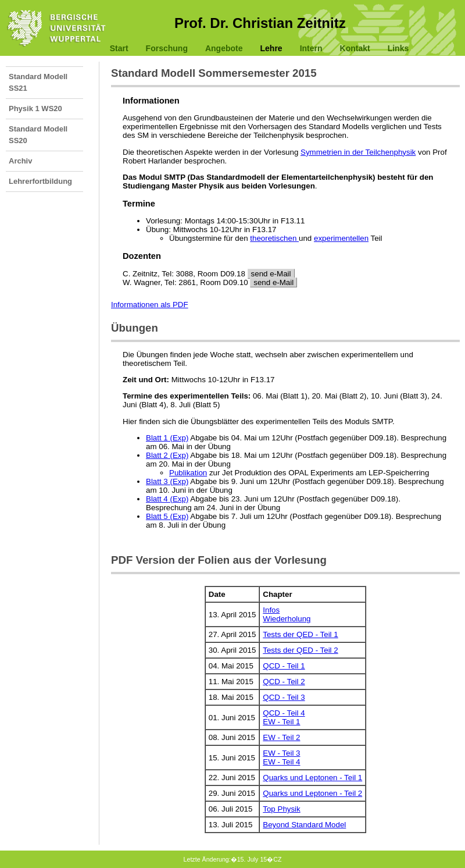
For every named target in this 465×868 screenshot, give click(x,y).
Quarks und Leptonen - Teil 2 (312, 793)
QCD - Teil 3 (284, 697)
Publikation (188, 473)
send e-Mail (271, 274)
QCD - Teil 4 (284, 713)
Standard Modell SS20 (38, 135)
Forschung (167, 48)
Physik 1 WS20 (35, 109)
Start (119, 48)
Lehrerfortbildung (40, 181)
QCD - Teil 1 (284, 666)
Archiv (20, 161)
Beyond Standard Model (304, 825)
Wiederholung (287, 619)
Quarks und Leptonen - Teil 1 (312, 778)
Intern (311, 48)
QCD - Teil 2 (284, 682)
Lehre (271, 48)
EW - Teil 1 (281, 722)
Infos (271, 610)
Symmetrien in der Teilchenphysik (358, 152)
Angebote (224, 48)
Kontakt (355, 48)
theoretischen (274, 238)
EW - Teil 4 (281, 762)
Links (398, 48)
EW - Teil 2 (281, 737)
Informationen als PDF (150, 305)
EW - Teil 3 (281, 753)
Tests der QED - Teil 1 (300, 634)
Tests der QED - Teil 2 (300, 650)
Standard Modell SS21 (38, 82)
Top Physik (281, 809)
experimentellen (341, 238)
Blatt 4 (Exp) (167, 499)
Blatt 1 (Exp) (167, 438)
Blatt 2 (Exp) (167, 455)
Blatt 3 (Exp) (167, 481)
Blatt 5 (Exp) (167, 516)
